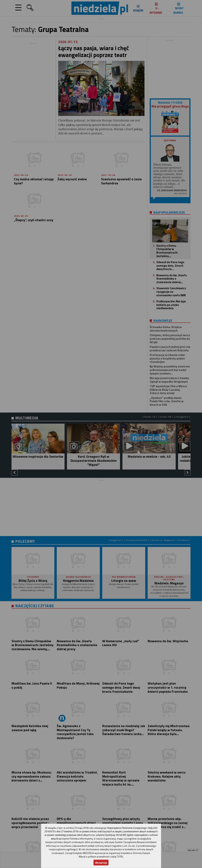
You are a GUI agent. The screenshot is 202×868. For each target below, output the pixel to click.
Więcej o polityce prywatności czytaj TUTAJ (101, 857)
